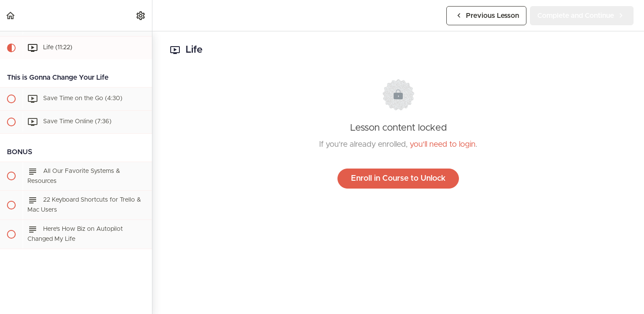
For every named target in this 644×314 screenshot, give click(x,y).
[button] (11, 15)
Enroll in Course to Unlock (398, 179)
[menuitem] (141, 15)
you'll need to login (443, 145)
